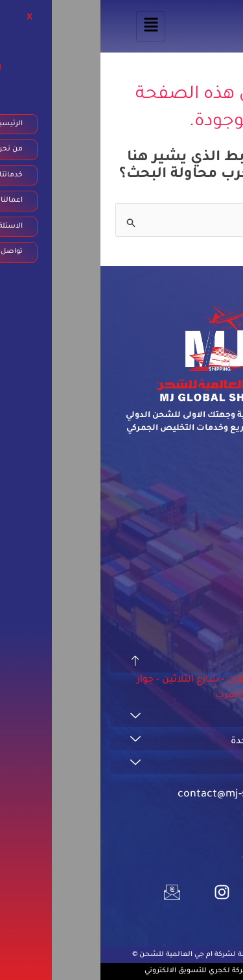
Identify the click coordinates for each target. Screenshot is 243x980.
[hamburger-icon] (50, 26)
